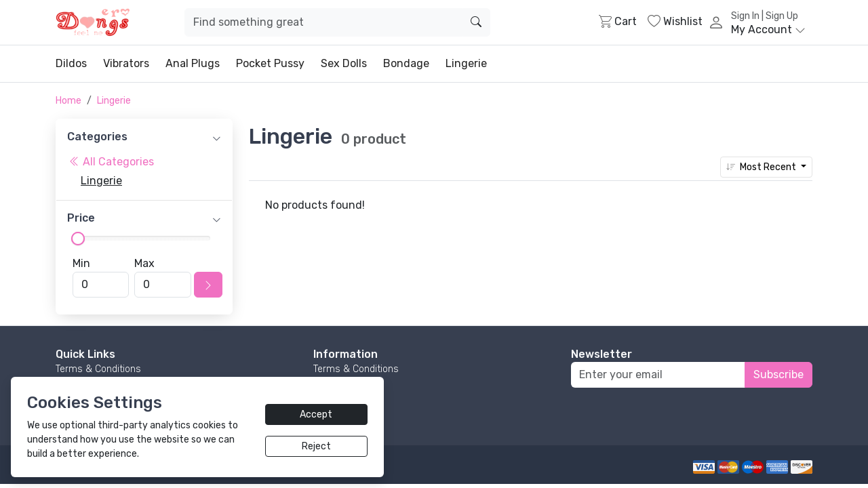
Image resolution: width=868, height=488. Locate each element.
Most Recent (762, 167)
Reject (316, 446)
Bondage (406, 63)
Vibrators (126, 63)
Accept (316, 414)
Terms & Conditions (98, 369)
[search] (476, 22)
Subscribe (778, 374)
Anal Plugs (193, 63)
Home (68, 101)
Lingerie (466, 63)
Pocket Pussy (270, 63)
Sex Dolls (344, 63)
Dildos (71, 63)
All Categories (112, 162)
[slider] (78, 239)
